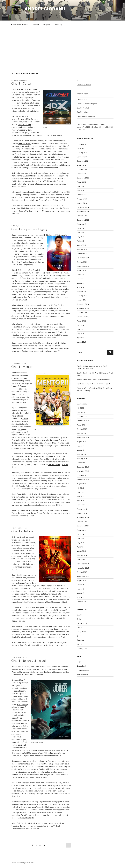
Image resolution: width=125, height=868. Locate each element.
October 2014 (82, 262)
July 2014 (80, 275)
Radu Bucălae (32, 443)
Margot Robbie (40, 804)
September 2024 (83, 161)
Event (79, 636)
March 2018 (81, 174)
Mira (20, 429)
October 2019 (82, 169)
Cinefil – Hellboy (22, 531)
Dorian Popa (29, 440)
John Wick (50, 311)
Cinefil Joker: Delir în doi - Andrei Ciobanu (91, 373)
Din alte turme (82, 623)
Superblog (80, 640)
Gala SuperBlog (85, 391)
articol (17, 551)
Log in (79, 662)
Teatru (79, 644)
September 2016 (83, 178)
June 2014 (81, 279)
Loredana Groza (57, 440)
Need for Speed (24, 143)
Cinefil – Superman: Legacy (30, 229)
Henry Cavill (16, 262)
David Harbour (28, 586)
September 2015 (83, 220)
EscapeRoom (82, 632)
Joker (18, 702)
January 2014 (82, 300)
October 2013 (82, 312)
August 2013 (82, 321)
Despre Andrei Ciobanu (20, 25)
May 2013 (80, 334)
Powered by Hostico (84, 85)
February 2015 (82, 249)
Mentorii (24, 408)
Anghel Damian (18, 119)
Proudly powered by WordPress (22, 863)
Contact (36, 25)
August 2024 (82, 165)
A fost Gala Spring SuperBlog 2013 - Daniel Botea (95, 388)
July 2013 (80, 325)
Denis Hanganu (24, 125)
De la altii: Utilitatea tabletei (100, 380)
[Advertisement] (62, 46)
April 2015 (81, 241)
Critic (79, 619)
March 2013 (81, 342)
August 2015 (82, 224)
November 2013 (83, 308)
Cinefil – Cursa (21, 83)
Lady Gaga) (22, 704)
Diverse (80, 627)
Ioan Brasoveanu (83, 384)
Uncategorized (82, 648)
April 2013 (81, 338)
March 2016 (81, 195)
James (14, 238)
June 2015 (81, 233)
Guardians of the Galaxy (32, 238)
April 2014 (81, 287)
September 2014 (83, 266)
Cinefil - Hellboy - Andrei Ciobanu (89, 366)
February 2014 (82, 296)
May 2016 (80, 190)
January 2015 (82, 254)
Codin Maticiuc (31, 176)
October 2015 (82, 216)
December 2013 (83, 304)
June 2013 (81, 329)
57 (45, 845)
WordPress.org (82, 674)
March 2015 (81, 245)
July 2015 (80, 228)
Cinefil (79, 615)
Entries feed (81, 666)
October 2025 (82, 144)
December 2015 (83, 207)
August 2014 (82, 270)
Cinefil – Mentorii (23, 367)
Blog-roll (46, 25)
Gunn (19, 238)
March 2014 (81, 291)
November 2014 (83, 258)
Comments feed (83, 670)
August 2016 (82, 182)
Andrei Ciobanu (45, 9)
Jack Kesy (57, 586)
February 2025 (82, 153)
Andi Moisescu (54, 464)
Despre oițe (58, 25)
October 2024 (82, 157)
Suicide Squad (55, 804)
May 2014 (80, 283)
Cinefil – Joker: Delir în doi (28, 661)
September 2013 (83, 317)
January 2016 (82, 203)
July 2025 (80, 148)
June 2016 (81, 186)
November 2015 (83, 212)
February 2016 (82, 199)
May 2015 (80, 237)
